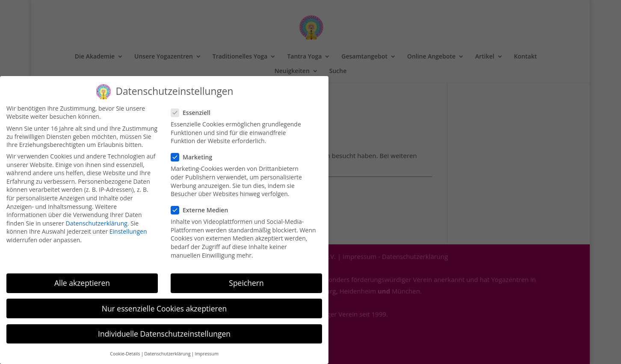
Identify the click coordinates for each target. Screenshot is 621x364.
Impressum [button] (206, 349)
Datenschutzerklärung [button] (167, 349)
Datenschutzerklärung (97, 219)
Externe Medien (203, 205)
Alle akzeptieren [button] (82, 278)
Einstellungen (128, 227)
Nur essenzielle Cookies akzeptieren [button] (164, 303)
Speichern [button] (246, 278)
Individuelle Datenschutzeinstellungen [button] (164, 329)
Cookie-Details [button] (125, 349)
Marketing (195, 152)
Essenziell (194, 108)
